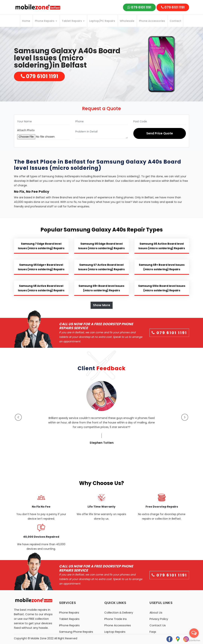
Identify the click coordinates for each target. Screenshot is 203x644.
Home (26, 21)
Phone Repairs (46, 21)
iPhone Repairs (69, 625)
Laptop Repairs (115, 632)
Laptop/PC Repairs (102, 21)
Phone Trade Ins (116, 619)
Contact (175, 21)
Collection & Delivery (119, 612)
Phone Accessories (152, 21)
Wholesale (127, 21)
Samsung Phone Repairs (76, 632)
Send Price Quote (160, 133)
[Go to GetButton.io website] (194, 640)
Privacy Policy (159, 619)
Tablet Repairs (73, 21)
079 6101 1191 (139, 7)
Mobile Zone (39, 638)
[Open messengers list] (194, 633)
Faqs (153, 632)
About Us (156, 612)
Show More (102, 305)
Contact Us (158, 625)
